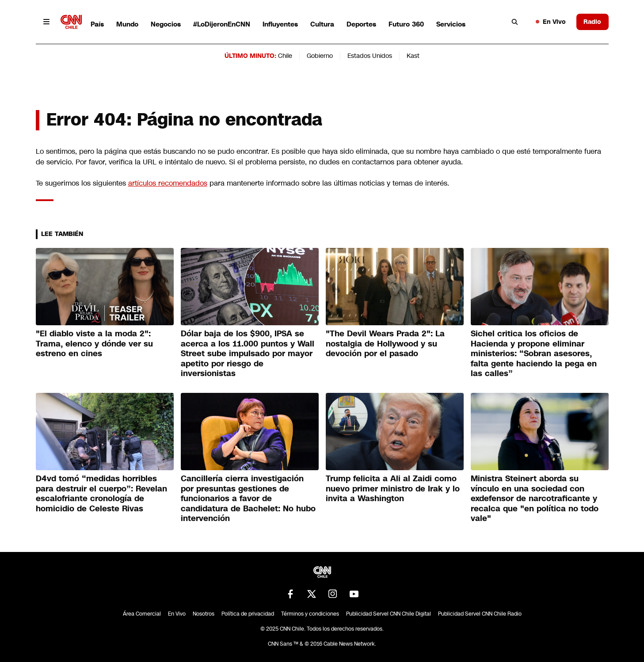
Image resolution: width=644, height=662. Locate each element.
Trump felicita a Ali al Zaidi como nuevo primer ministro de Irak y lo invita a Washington (393, 489)
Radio (592, 22)
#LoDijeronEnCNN (222, 24)
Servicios (451, 24)
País (97, 24)
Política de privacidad (248, 614)
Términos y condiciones (310, 614)
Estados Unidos (370, 56)
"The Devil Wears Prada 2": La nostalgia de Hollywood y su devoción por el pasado (385, 344)
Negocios (166, 24)
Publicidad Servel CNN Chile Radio (480, 614)
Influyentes (280, 24)
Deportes (361, 24)
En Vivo (551, 22)
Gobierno (320, 56)
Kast (413, 56)
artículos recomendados (168, 183)
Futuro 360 (406, 24)
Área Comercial (142, 614)
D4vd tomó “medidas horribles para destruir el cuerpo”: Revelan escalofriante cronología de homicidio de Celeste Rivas (101, 494)
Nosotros (204, 614)
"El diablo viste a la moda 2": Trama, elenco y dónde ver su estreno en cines (94, 344)
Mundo (127, 24)
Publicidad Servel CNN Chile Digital (389, 614)
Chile (285, 56)
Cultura (322, 24)
